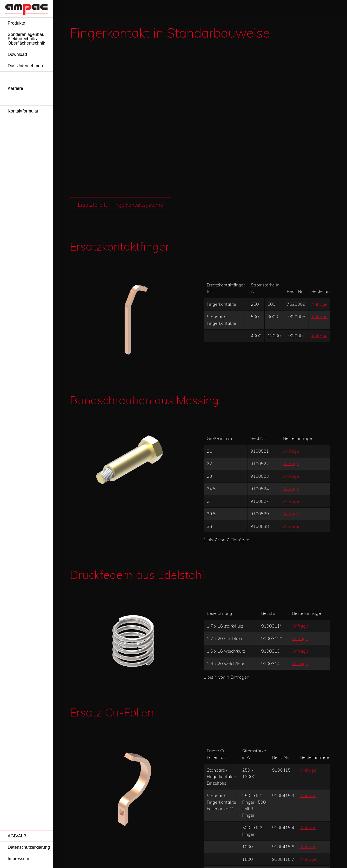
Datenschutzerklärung (29, 847)
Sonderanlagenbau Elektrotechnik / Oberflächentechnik (26, 39)
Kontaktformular (23, 111)
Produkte (16, 23)
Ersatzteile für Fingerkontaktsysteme (122, 52)
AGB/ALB (17, 836)
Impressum (18, 859)
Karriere (15, 88)
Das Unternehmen (25, 66)
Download (17, 54)
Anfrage (319, 151)
